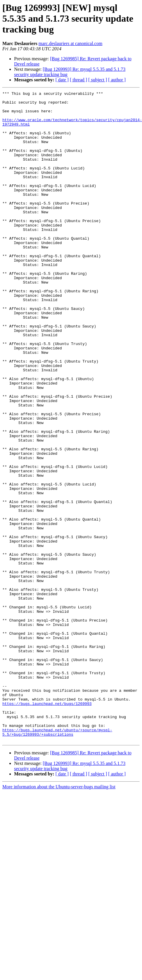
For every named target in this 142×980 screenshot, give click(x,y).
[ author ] (117, 80)
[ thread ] (78, 80)
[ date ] (62, 80)
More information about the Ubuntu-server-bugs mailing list (59, 917)
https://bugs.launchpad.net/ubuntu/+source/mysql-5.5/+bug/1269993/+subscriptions (57, 861)
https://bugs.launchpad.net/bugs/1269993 (47, 826)
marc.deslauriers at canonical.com (70, 43)
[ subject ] (98, 80)
